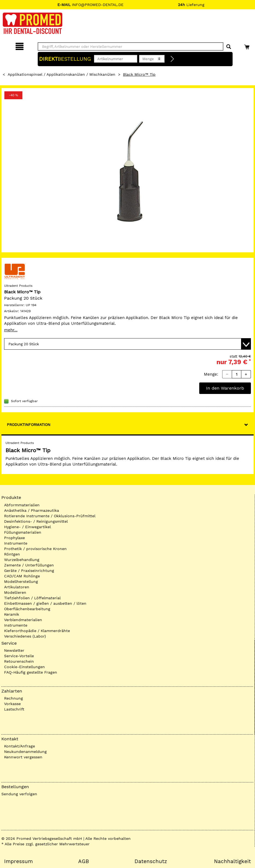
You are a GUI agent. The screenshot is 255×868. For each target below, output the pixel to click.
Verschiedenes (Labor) (25, 636)
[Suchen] (229, 47)
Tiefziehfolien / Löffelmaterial (32, 598)
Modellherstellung (21, 581)
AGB (83, 861)
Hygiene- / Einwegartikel (27, 527)
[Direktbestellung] (172, 59)
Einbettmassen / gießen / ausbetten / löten (45, 603)
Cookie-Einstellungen (24, 667)
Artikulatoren (17, 587)
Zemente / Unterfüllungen (29, 565)
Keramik (12, 614)
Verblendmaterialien (23, 620)
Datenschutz (151, 861)
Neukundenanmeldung (25, 752)
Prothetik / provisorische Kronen (35, 549)
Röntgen (12, 554)
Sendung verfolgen (19, 794)
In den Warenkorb (225, 388)
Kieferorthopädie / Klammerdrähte (37, 631)
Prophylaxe (14, 538)
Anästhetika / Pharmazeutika (32, 510)
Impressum (18, 861)
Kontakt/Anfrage (20, 746)
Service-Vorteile (19, 656)
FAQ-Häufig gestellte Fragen (31, 672)
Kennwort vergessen (23, 757)
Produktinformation (29, 425)
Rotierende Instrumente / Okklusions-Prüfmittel (50, 516)
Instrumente (16, 543)
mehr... (11, 330)
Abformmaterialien (22, 505)
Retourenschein (19, 661)
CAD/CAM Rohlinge (22, 576)
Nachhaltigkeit (232, 861)
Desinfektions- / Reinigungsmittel (36, 521)
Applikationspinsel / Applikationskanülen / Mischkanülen (61, 74)
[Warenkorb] (247, 46)
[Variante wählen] (127, 344)
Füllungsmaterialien (23, 532)
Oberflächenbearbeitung (27, 609)
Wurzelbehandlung (22, 560)
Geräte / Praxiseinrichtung (29, 571)
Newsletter (14, 650)
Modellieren (15, 592)
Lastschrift (14, 709)
